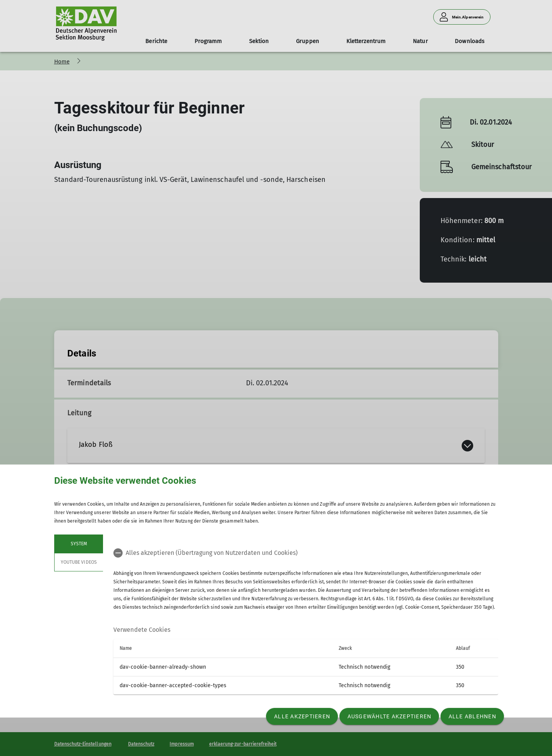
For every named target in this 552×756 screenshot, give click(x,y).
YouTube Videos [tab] (79, 562)
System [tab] (78, 544)
